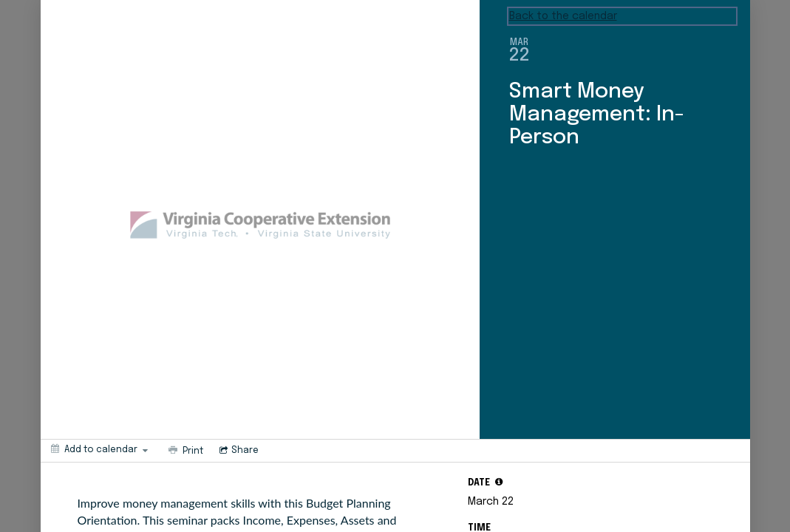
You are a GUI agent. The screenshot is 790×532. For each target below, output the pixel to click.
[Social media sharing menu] (238, 451)
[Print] (184, 451)
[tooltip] (499, 482)
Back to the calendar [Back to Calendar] (563, 16)
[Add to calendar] (99, 449)
